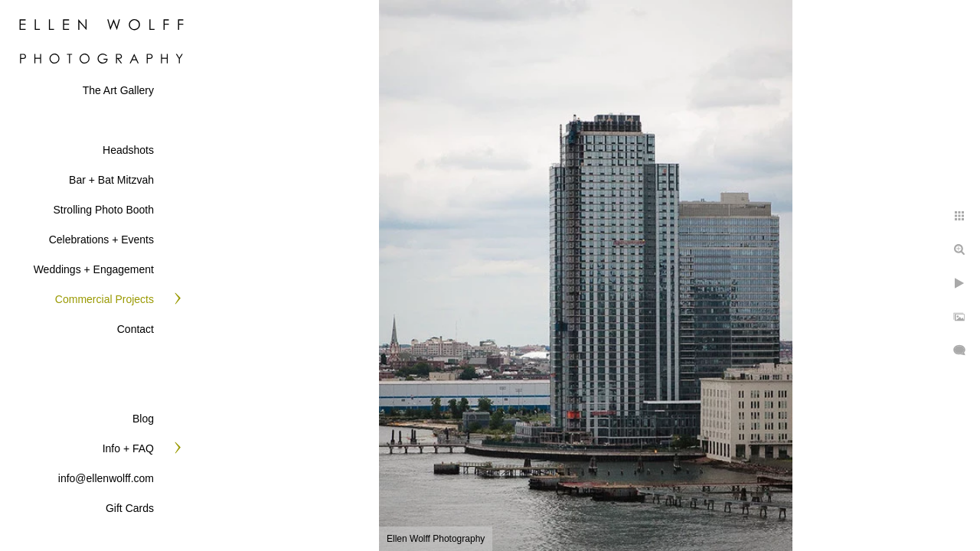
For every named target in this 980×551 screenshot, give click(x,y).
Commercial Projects (105, 299)
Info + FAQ (128, 448)
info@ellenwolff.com (106, 478)
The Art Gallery (118, 90)
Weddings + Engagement (94, 269)
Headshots (128, 150)
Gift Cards (130, 508)
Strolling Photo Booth (103, 210)
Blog (143, 419)
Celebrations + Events (101, 240)
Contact (136, 329)
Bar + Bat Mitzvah (111, 180)
